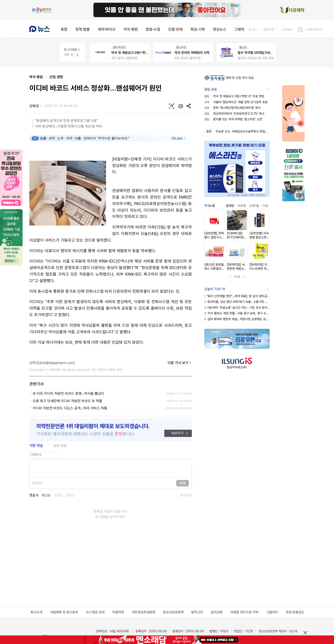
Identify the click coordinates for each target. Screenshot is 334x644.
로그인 (253, 29)
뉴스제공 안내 (95, 612)
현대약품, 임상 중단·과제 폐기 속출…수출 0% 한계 (237, 302)
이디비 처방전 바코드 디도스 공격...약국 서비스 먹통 (70, 408)
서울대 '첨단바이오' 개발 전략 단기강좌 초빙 (236, 102)
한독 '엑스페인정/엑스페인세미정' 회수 (232, 108)
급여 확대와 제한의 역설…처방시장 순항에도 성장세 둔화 (237, 319)
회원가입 (269, 29)
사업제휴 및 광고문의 (64, 612)
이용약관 (118, 612)
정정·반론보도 (295, 612)
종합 (64, 29)
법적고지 (197, 612)
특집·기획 (198, 29)
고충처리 (272, 612)
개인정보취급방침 (144, 612)
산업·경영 (56, 77)
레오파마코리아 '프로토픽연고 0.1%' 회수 (234, 114)
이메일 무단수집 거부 (244, 612)
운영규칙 (186, 495)
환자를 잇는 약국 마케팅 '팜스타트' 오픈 (233, 119)
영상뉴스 (220, 29)
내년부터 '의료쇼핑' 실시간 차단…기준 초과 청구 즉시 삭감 (237, 308)
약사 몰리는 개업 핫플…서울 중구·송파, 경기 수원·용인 (237, 313)
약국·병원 (131, 29)
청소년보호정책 (173, 612)
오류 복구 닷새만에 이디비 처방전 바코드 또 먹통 (67, 401)
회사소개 (36, 612)
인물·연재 (175, 29)
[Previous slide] (72, 55)
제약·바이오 (107, 29)
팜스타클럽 (72, 50)
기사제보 (286, 29)
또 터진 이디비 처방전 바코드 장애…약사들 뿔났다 (68, 394)
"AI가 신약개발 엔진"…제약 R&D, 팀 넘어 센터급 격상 (237, 296)
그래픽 (239, 29)
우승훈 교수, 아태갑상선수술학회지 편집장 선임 (243, 131)
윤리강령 (217, 612)
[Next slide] (77, 55)
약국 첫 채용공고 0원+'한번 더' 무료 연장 (234, 96)
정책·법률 (83, 29)
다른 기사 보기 (180, 363)
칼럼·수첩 (153, 29)
